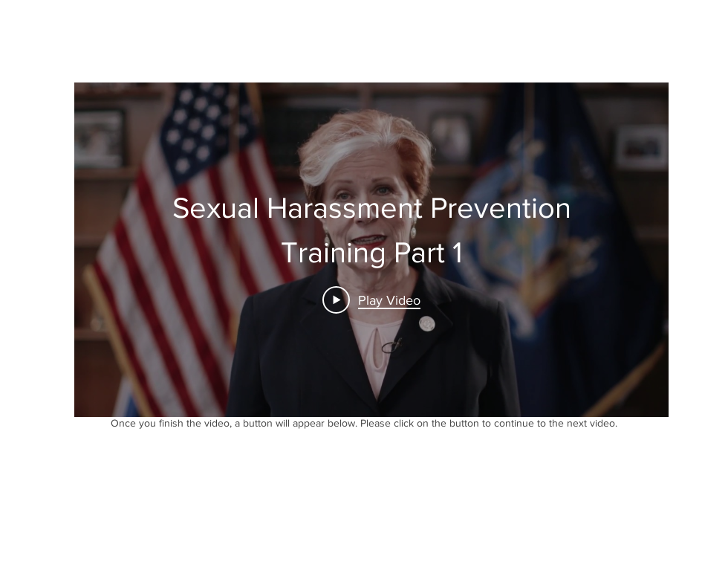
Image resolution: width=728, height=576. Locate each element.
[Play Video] (371, 300)
